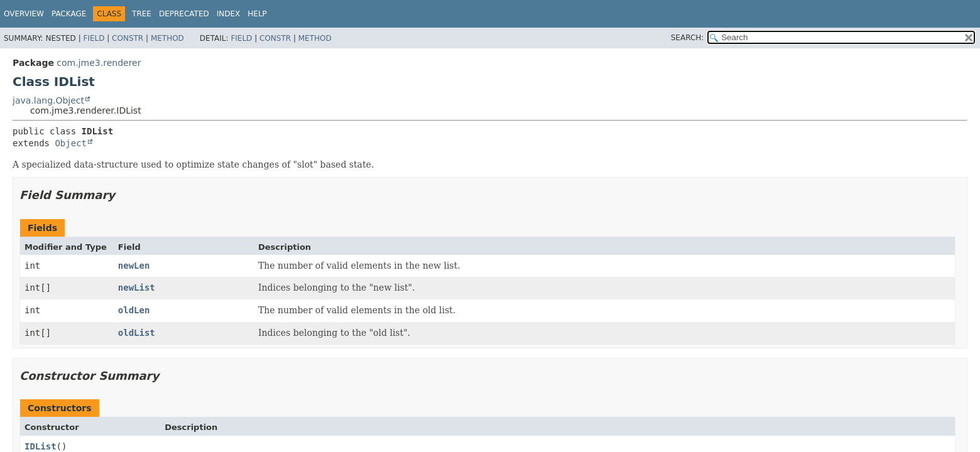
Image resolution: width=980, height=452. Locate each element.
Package (69, 14)
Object (71, 143)
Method (167, 38)
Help (257, 14)
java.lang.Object (48, 100)
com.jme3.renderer (99, 63)
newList (137, 288)
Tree (142, 14)
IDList (41, 446)
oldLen (134, 310)
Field (94, 38)
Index (229, 14)
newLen (134, 266)
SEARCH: (688, 38)
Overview (24, 14)
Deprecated (184, 14)
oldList (137, 333)
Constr (128, 38)
